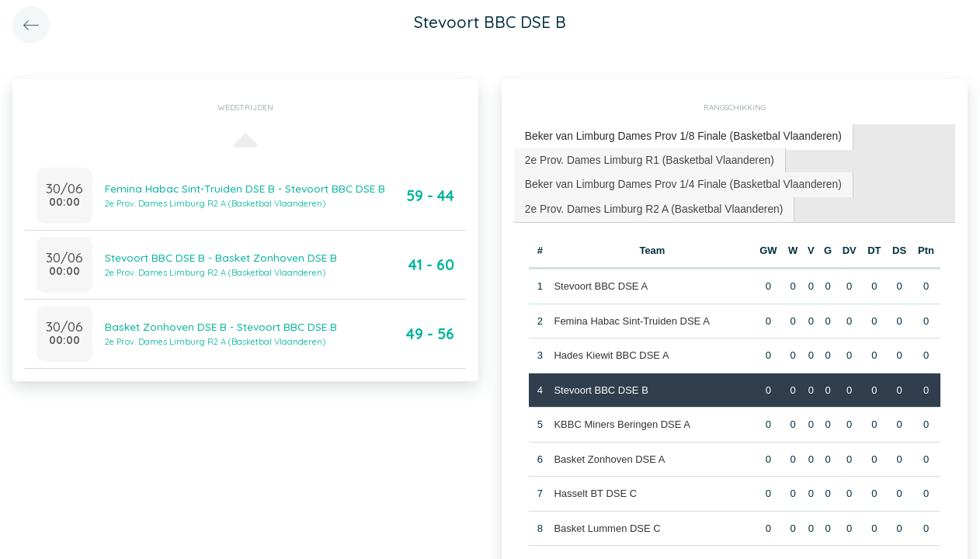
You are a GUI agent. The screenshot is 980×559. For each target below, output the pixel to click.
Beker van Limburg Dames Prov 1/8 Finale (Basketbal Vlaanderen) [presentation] (673, 135)
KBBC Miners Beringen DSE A (621, 418)
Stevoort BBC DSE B (600, 384)
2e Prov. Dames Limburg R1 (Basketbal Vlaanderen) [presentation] (642, 157)
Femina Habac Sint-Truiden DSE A (631, 315)
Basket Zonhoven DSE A (608, 453)
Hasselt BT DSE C (594, 487)
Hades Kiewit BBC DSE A (610, 349)
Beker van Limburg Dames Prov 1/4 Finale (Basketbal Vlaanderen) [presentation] (673, 181)
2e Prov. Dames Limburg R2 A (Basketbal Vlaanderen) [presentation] (646, 204)
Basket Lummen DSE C (606, 522)
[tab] (674, 136)
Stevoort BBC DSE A (600, 280)
